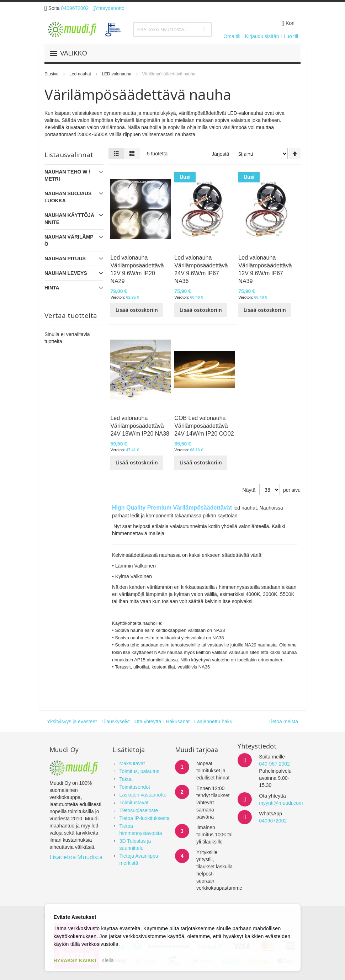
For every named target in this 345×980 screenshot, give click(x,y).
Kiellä (107, 960)
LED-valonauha (117, 74)
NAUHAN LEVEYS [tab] (66, 273)
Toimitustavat (134, 803)
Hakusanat (178, 721)
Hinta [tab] (52, 288)
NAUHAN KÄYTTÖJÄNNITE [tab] (69, 219)
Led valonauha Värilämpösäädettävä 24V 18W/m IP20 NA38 (140, 426)
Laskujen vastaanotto (143, 795)
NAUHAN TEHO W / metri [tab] (67, 175)
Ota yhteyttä (148, 721)
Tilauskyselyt (116, 721)
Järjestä (220, 154)
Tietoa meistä (283, 721)
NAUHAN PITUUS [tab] (65, 259)
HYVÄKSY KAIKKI (75, 960)
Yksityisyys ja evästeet (72, 721)
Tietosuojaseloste (139, 810)
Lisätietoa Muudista (76, 857)
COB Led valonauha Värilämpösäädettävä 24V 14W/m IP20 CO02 (204, 426)
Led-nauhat (81, 74)
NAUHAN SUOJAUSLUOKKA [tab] (68, 197)
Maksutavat (132, 763)
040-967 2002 (274, 764)
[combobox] (172, 30)
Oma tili (232, 36)
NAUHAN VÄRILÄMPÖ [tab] (69, 240)
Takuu (126, 779)
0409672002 (75, 8)
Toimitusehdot (135, 787)
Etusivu (52, 74)
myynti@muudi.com (281, 803)
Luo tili (291, 36)
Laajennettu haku (213, 721)
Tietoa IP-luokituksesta (145, 818)
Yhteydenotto (108, 8)
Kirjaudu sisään (262, 36)
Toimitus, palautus (139, 771)
